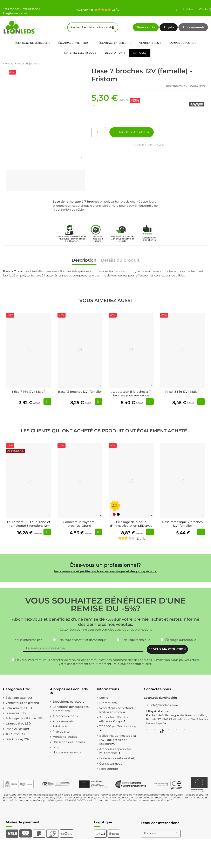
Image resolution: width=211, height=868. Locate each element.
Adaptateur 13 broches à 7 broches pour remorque (131, 394)
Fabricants (60, 726)
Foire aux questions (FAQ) (118, 758)
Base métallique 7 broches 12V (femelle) (182, 524)
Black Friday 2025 (18, 739)
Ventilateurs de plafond (22, 703)
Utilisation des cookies (69, 742)
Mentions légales (65, 737)
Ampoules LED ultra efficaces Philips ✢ (114, 719)
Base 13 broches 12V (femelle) (80, 392)
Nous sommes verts (67, 752)
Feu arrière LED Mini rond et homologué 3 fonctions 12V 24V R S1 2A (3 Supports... (29, 526)
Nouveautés (146, 27)
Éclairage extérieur (19, 698)
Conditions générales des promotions (71, 709)
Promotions (108, 703)
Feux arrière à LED (19, 708)
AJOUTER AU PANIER (131, 132)
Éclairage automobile (181, 640)
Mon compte (109, 769)
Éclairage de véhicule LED (24, 718)
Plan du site (61, 732)
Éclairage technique (136, 640)
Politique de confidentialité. (132, 664)
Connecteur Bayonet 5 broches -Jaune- (80, 524)
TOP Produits (15, 734)
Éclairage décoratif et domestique (82, 640)
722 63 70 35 (30, 9)
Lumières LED (16, 713)
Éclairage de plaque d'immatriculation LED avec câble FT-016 (131, 526)
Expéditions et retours (68, 702)
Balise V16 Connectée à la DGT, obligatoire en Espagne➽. (118, 740)
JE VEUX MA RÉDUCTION (167, 649)
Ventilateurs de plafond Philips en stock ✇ (116, 710)
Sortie (104, 698)
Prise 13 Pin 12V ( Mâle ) (182, 392)
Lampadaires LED (18, 723)
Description (84, 260)
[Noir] (118, 514)
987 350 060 (11, 9)
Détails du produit (120, 260)
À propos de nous (65, 716)
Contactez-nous (111, 764)
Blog (56, 747)
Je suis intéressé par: (28, 640)
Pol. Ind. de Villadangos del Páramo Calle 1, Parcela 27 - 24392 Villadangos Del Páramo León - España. (177, 719)
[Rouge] (114, 514)
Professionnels (193, 27)
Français (161, 833)
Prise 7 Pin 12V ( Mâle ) (29, 392)
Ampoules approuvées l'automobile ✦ (115, 751)
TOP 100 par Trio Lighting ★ (118, 728)
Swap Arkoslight (17, 729)
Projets (169, 27)
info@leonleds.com (164, 705)
